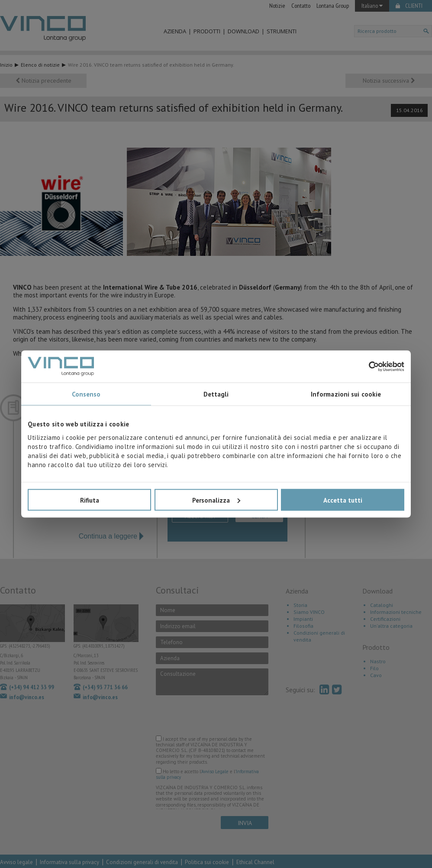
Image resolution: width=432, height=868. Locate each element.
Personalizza (216, 500)
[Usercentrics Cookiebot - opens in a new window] (366, 366)
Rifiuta (90, 500)
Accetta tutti (343, 500)
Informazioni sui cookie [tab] (346, 394)
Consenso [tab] (86, 394)
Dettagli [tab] (216, 394)
